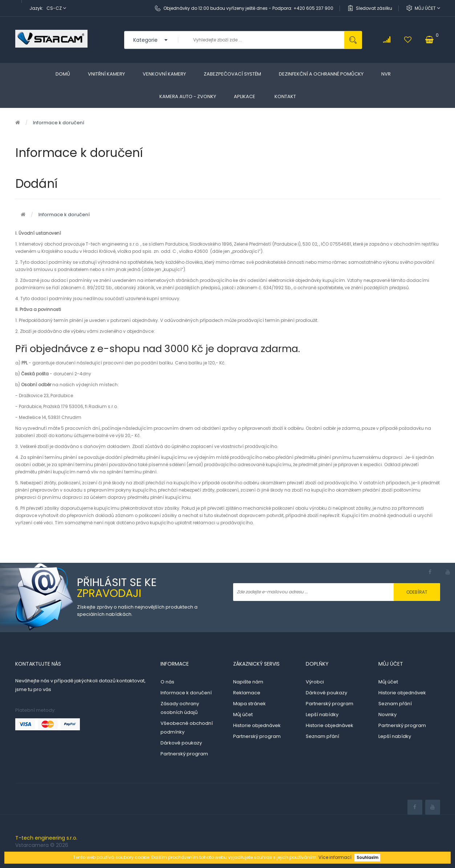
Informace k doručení (59, 123)
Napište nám (248, 682)
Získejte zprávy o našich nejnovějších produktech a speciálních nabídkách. (137, 611)
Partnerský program (184, 754)
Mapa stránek (249, 704)
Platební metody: (35, 710)
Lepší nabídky (322, 714)
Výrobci (315, 682)
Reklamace (247, 693)
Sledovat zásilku (374, 8)
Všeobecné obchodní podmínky (187, 728)
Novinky (387, 714)
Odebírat (417, 592)
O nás (167, 682)
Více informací (335, 857)
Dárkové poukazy (181, 743)
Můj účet (427, 8)
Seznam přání (322, 736)
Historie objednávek (257, 725)
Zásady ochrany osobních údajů (180, 708)
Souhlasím (367, 858)
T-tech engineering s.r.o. (46, 838)
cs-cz (56, 8)
